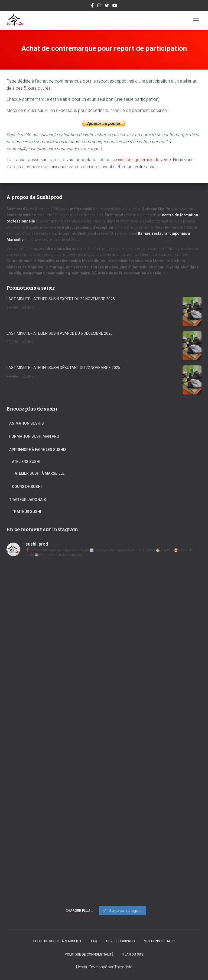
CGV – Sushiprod (121, 941)
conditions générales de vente (142, 160)
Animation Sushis (27, 423)
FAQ (94, 941)
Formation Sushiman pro (34, 436)
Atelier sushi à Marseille (40, 473)
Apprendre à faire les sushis (38, 450)
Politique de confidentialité (89, 954)
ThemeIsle (123, 967)
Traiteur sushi (27, 512)
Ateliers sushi (26, 462)
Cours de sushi (27, 487)
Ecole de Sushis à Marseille (58, 941)
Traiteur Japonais (28, 500)
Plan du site (133, 954)
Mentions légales (159, 941)
